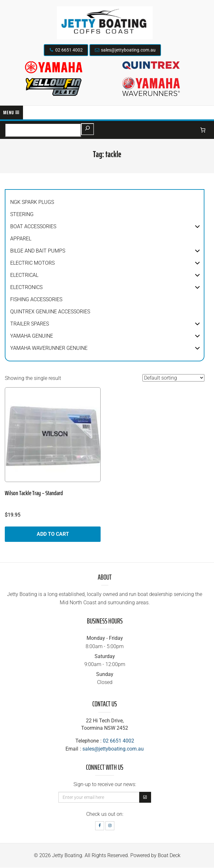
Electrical (24, 275)
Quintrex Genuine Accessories (50, 312)
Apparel (21, 239)
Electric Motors (32, 263)
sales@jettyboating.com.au (128, 50)
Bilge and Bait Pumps (38, 251)
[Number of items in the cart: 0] (203, 130)
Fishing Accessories (36, 299)
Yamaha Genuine (32, 336)
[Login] (190, 130)
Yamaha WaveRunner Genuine (49, 348)
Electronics (26, 287)
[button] (197, 227)
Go (145, 797)
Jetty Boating (67, 855)
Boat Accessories (33, 226)
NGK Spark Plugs (32, 202)
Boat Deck (169, 855)
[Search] (88, 129)
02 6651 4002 (69, 50)
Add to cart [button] (53, 534)
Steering (22, 214)
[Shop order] (173, 378)
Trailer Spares (30, 324)
